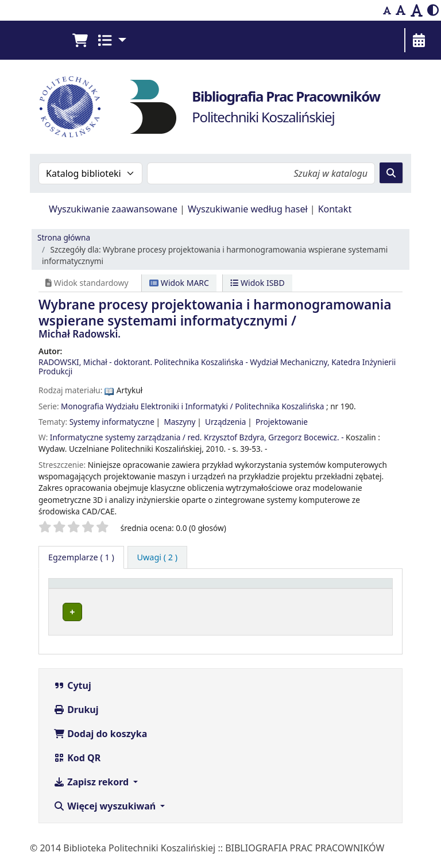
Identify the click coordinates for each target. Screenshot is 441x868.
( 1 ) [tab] (81, 557)
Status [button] (337, 600)
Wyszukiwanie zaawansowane (113, 209)
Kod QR (77, 771)
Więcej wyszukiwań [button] (106, 819)
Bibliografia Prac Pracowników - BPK (169, 627)
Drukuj (76, 723)
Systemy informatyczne (112, 422)
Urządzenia (226, 422)
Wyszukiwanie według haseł (248, 209)
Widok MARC (179, 283)
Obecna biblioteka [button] (170, 600)
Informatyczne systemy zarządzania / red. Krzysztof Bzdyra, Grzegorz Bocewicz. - (197, 437)
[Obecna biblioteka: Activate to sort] (181, 594)
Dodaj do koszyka (100, 747)
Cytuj (72, 699)
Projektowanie (282, 422)
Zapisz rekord (92, 795)
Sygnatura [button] (261, 600)
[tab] (158, 557)
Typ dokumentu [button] (78, 594)
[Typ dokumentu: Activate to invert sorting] (88, 594)
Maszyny (179, 422)
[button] (80, 40)
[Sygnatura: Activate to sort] (277, 594)
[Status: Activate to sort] (356, 594)
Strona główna (64, 237)
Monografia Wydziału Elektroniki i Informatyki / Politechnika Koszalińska (192, 406)
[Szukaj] (391, 173)
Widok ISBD (257, 283)
